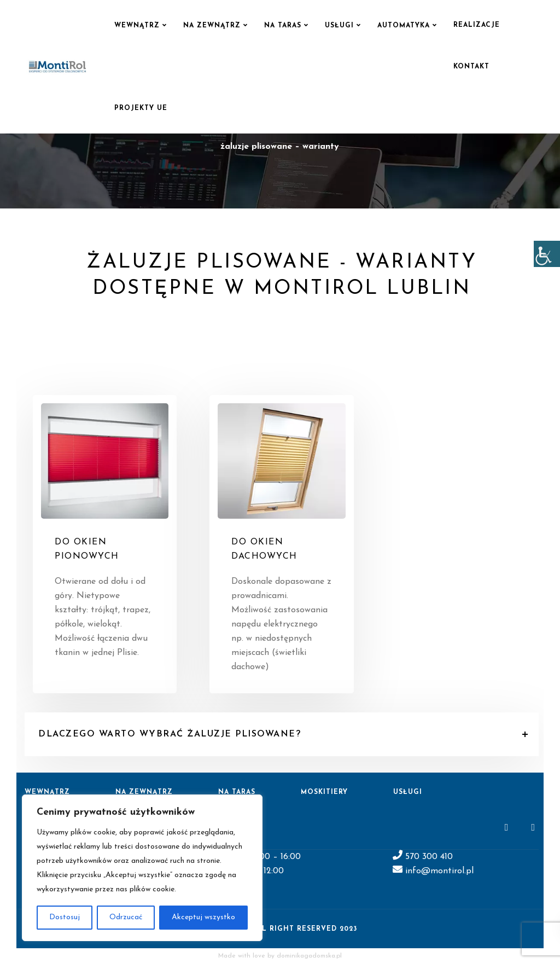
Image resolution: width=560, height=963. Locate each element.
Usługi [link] (339, 26)
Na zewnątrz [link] (212, 26)
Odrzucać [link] (126, 917)
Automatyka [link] (404, 26)
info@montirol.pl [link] (438, 871)
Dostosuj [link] (65, 917)
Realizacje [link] (477, 25)
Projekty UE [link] (141, 108)
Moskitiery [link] (324, 792)
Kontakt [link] (471, 67)
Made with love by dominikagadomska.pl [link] (280, 956)
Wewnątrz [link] (137, 26)
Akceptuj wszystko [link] (203, 917)
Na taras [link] (283, 26)
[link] (547, 254)
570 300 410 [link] (429, 857)
